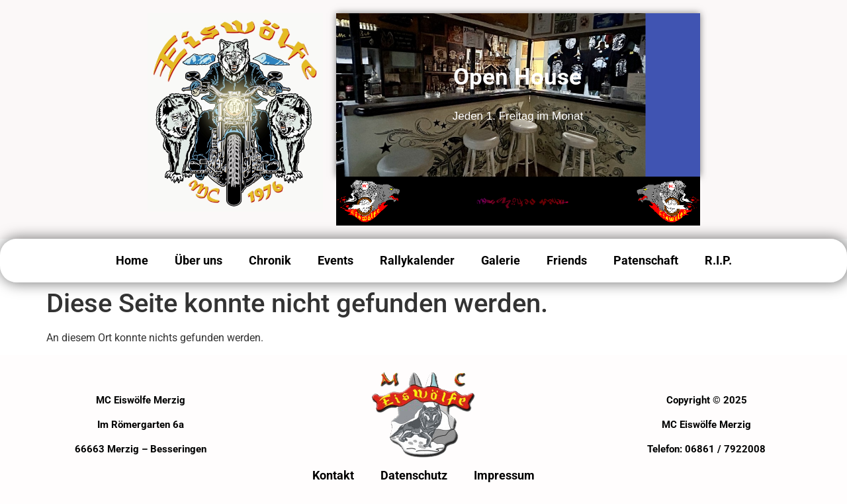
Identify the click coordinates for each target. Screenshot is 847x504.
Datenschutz (414, 475)
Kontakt (333, 475)
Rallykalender (417, 260)
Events (335, 260)
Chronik (270, 260)
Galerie (501, 260)
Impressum (504, 475)
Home (132, 260)
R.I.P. (718, 260)
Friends (567, 260)
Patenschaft (646, 260)
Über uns (199, 260)
